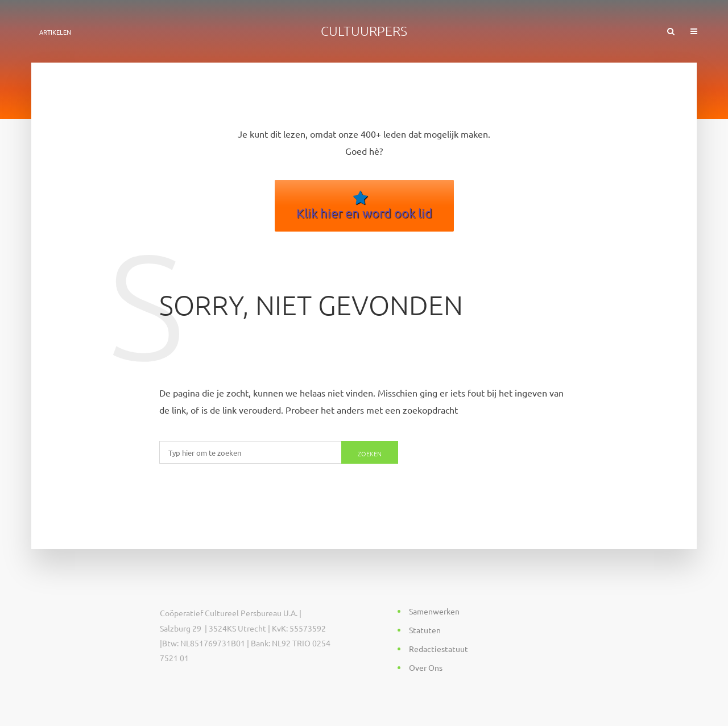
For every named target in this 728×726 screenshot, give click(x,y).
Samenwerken (434, 611)
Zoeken (370, 453)
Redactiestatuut (439, 649)
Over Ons (426, 667)
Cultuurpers (364, 31)
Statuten (425, 630)
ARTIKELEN (55, 32)
